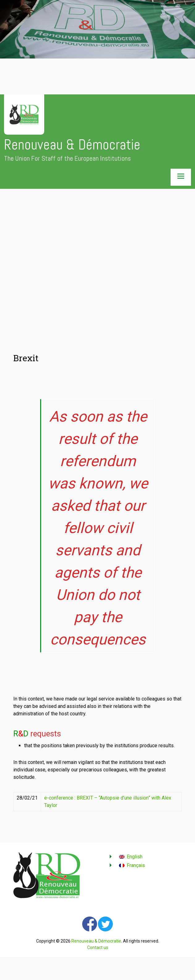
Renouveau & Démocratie (72, 145)
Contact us (98, 947)
